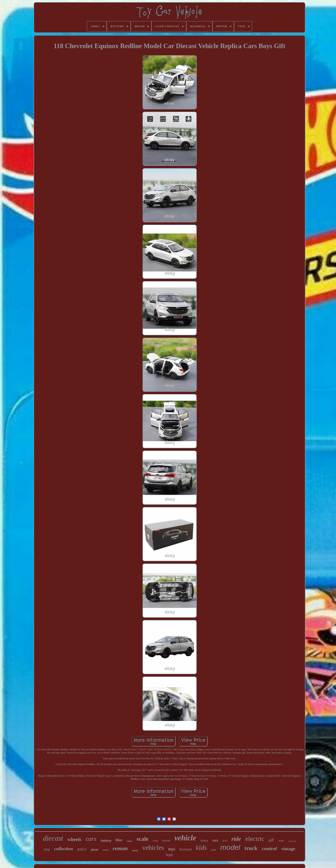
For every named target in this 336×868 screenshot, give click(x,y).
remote (120, 848)
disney (204, 841)
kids (201, 847)
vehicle (185, 838)
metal (106, 850)
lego (170, 855)
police (82, 849)
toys (172, 849)
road (155, 841)
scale (142, 839)
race (214, 850)
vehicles (153, 848)
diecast (53, 838)
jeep (47, 849)
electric (255, 839)
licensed (186, 849)
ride (236, 839)
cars (91, 839)
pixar (95, 849)
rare (215, 840)
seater (281, 841)
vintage (288, 849)
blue (119, 840)
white (130, 841)
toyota (166, 840)
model (230, 847)
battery (106, 841)
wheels (74, 839)
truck (251, 848)
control (269, 849)
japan (135, 850)
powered (292, 841)
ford (225, 841)
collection (64, 849)
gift (271, 840)
